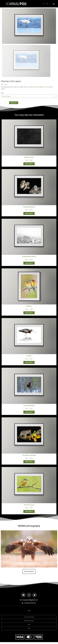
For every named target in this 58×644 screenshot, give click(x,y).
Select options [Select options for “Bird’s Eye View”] (29, 164)
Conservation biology (29, 619)
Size (2, 93)
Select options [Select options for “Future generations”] (29, 214)
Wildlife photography (29, 622)
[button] (54, 4)
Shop (29, 630)
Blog (29, 626)
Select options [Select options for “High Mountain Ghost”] (29, 264)
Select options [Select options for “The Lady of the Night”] (29, 463)
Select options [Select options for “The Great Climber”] (29, 413)
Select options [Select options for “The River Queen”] (29, 513)
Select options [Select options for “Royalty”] (29, 363)
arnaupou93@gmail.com (40, 87)
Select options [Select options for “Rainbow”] (29, 313)
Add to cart (14, 103)
